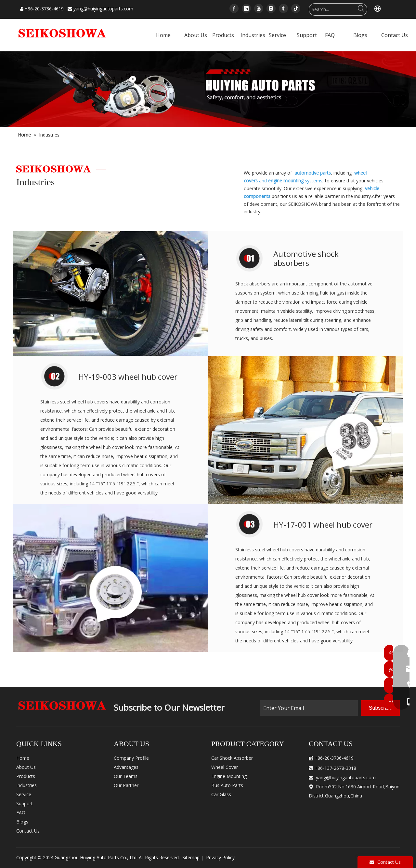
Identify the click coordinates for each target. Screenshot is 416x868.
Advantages (126, 767)
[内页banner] (208, 89)
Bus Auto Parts (227, 785)
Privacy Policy (220, 857)
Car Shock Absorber (232, 758)
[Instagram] (271, 8)
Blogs (22, 822)
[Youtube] (259, 8)
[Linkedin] (246, 8)
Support (25, 803)
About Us (26, 767)
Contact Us (28, 831)
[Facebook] (234, 8)
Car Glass (221, 794)
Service (24, 794)
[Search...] (332, 9)
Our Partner (126, 785)
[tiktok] (296, 8)
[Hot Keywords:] (361, 9)
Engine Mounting (229, 776)
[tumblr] (283, 8)
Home (23, 758)
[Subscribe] (380, 708)
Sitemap (191, 857)
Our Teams (126, 776)
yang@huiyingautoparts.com (103, 9)
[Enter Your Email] (309, 708)
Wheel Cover (225, 767)
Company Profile (131, 758)
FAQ (21, 813)
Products (26, 776)
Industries (26, 785)
